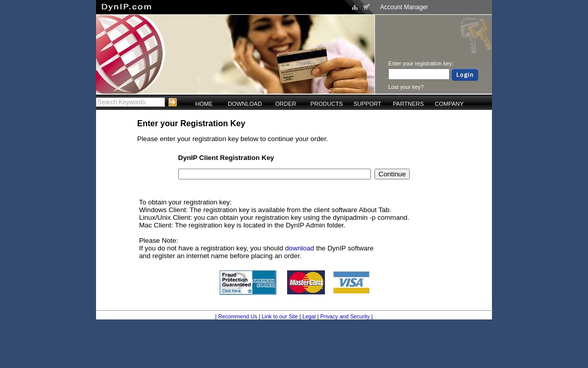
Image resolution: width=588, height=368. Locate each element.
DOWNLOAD (245, 104)
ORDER (286, 104)
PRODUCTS (326, 104)
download (300, 248)
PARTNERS (408, 104)
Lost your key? (406, 87)
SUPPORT (368, 104)
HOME (204, 104)
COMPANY (449, 104)
